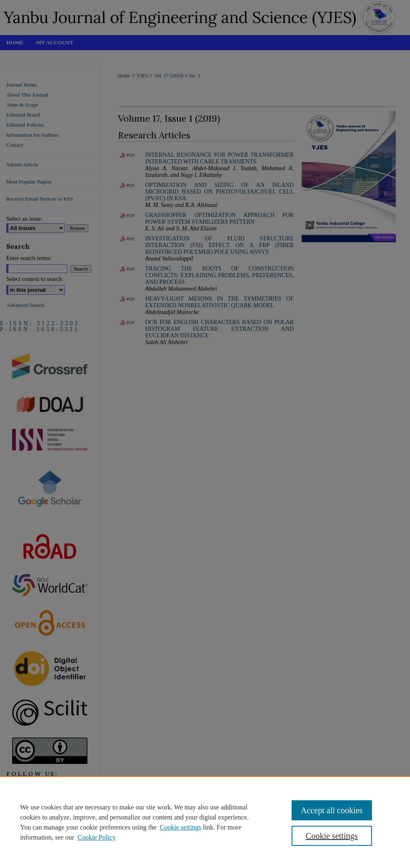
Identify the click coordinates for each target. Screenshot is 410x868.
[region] (205, 822)
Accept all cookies (332, 810)
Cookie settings (181, 827)
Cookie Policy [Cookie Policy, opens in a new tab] (96, 837)
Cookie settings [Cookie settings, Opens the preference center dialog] (332, 836)
